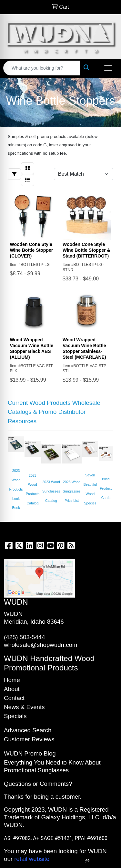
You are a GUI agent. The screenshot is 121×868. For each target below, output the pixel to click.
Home (12, 680)
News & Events (24, 707)
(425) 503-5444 (25, 637)
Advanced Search (28, 730)
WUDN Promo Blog (30, 753)
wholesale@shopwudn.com (40, 645)
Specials (15, 716)
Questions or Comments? (38, 784)
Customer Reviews (29, 739)
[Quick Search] (42, 68)
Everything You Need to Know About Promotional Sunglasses (52, 766)
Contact (14, 698)
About (12, 689)
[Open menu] (108, 68)
